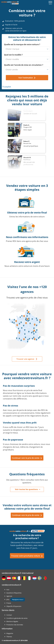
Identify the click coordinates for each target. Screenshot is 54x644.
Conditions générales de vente (17, 618)
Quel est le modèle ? (13, 55)
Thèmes (9, 637)
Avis (8, 590)
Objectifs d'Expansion (14, 606)
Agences (9, 596)
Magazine (10, 633)
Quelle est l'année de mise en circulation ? (24, 65)
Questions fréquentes (14, 593)
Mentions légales (12, 621)
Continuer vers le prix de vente (27, 458)
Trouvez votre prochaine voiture (27, 556)
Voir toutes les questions (26, 489)
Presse (9, 603)
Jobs (8, 599)
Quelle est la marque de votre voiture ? (22, 44)
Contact (9, 615)
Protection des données (15, 625)
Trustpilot (7, 87)
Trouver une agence (25, 359)
